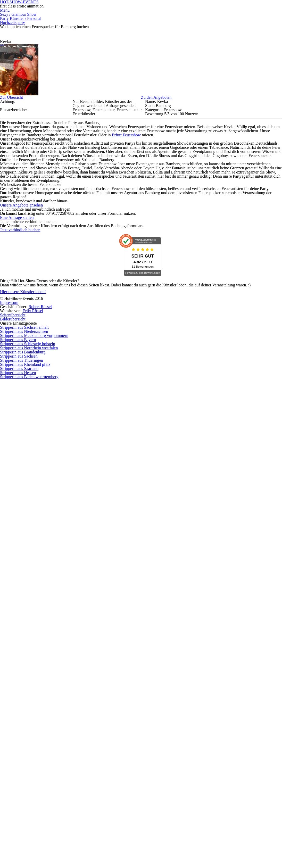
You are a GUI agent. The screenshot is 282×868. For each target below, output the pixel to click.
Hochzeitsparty (202, 30)
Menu (71, 30)
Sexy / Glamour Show (104, 30)
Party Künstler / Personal (156, 30)
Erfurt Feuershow (145, 280)
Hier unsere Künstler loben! (42, 839)
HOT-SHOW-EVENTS (141, 10)
